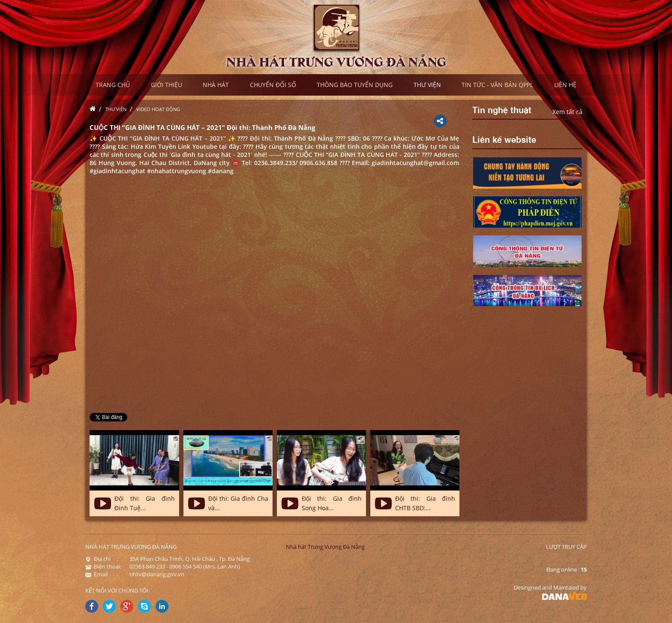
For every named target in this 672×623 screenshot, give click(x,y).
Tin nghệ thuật (502, 109)
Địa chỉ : (102, 559)
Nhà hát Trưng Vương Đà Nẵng (325, 547)
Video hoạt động (158, 109)
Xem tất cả (567, 112)
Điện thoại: (103, 566)
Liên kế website (504, 139)
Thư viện (116, 109)
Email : (102, 574)
